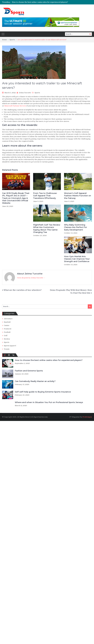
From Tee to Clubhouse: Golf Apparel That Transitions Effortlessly (45, 196)
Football (7, 332)
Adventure (8, 319)
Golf (6, 336)
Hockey (7, 339)
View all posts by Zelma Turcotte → (31, 278)
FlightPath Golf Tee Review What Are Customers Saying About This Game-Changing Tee (47, 229)
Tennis (7, 349)
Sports (37, 93)
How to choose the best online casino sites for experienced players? (40, 2)
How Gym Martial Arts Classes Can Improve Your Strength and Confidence (77, 259)
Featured (8, 329)
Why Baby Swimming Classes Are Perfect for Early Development (75, 227)
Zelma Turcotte (25, 93)
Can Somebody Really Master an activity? (35, 381)
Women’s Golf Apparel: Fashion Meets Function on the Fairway (78, 196)
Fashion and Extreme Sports (29, 371)
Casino (7, 325)
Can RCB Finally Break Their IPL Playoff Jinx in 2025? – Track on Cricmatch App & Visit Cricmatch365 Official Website (16, 198)
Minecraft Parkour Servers (15, 106)
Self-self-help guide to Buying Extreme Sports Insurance (43, 392)
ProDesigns (87, 417)
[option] (53, 2)
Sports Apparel (10, 346)
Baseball (7, 322)
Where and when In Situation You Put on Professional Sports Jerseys (49, 402)
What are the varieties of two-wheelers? (23, 290)
